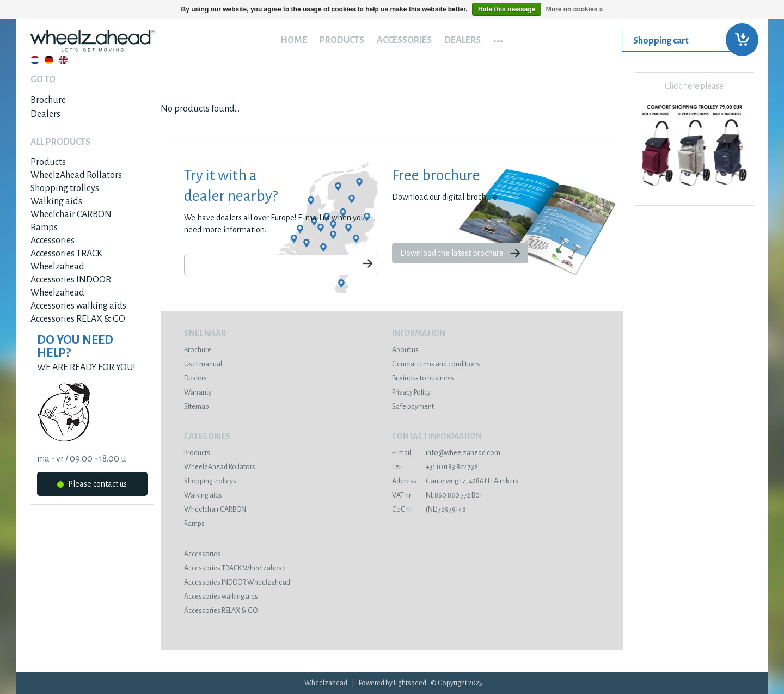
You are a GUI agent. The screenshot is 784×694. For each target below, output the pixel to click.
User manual (203, 364)
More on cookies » (575, 9)
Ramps (44, 228)
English (63, 60)
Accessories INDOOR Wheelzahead (237, 582)
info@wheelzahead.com (446, 453)
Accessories (404, 40)
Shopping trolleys (65, 188)
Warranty (198, 392)
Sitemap (197, 407)
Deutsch (49, 60)
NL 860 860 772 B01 (437, 495)
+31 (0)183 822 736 (435, 467)
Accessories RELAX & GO (78, 319)
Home (294, 40)
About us (405, 350)
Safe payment (413, 407)
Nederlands (35, 60)
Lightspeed (410, 683)
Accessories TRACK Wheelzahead (235, 568)
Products (342, 40)
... (498, 38)
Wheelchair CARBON (71, 214)
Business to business (423, 378)
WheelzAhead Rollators (76, 175)
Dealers (463, 40)
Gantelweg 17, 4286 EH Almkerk (455, 481)
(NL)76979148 (429, 509)
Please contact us (92, 486)
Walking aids (56, 201)
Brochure (48, 100)
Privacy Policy (411, 392)
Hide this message (507, 9)
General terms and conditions (436, 364)
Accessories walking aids (78, 306)
